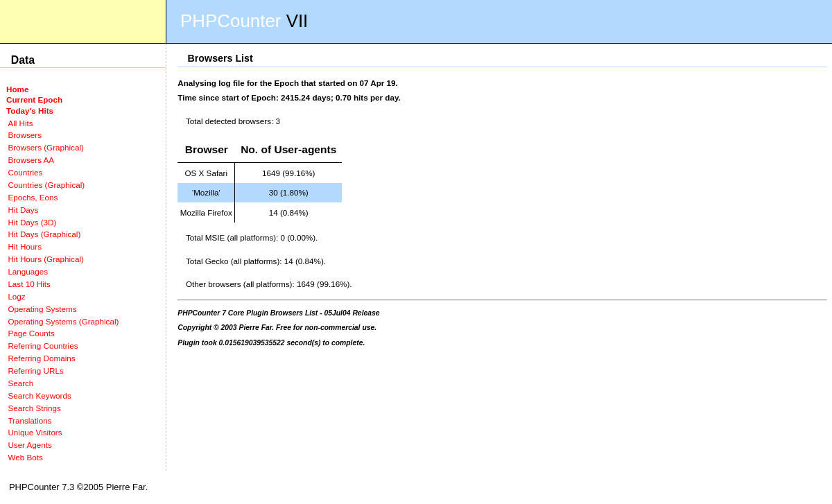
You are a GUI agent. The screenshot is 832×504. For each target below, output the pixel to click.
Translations (29, 420)
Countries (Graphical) (46, 185)
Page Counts (31, 333)
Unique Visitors (35, 432)
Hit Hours (25, 246)
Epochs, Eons (33, 197)
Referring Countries (43, 346)
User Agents (30, 445)
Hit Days (23, 210)
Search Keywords (39, 396)
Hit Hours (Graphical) (45, 259)
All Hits (20, 123)
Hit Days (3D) (32, 222)
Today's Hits (30, 111)
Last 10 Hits (29, 284)
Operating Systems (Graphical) (63, 321)
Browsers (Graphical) (45, 147)
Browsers (25, 135)
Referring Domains (41, 358)
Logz (16, 296)
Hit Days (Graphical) (44, 234)
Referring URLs (35, 371)
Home (17, 89)
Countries (25, 172)
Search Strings (34, 408)
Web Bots (25, 457)
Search (20, 383)
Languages (28, 271)
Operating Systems (42, 309)
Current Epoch (34, 99)
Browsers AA (31, 160)
